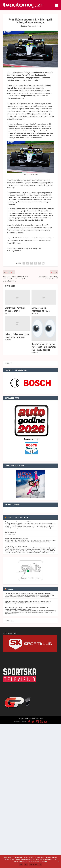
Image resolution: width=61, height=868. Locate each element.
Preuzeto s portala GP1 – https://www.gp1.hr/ (24, 248)
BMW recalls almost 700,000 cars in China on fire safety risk (25, 601)
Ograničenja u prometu (13, 546)
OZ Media (41, 719)
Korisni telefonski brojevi (13, 539)
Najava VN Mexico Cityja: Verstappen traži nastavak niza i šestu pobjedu (44, 347)
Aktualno (24, 26)
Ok (21, 864)
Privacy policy (36, 864)
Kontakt (24, 722)
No (26, 864)
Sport (39, 26)
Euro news (10, 589)
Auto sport (32, 26)
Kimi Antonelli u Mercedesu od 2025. (41, 309)
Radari (7, 532)
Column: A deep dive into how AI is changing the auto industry (26, 593)
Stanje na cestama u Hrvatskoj (17, 517)
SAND (27, 719)
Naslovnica (17, 722)
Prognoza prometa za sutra (14, 522)
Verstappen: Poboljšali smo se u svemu (15, 309)
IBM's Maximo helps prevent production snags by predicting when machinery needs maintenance (27, 608)
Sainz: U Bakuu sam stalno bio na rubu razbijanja (17, 336)
